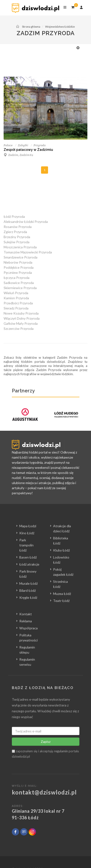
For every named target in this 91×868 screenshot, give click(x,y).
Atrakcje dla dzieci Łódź (62, 528)
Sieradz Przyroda (16, 308)
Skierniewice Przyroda (20, 288)
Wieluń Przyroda (16, 293)
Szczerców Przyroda (19, 329)
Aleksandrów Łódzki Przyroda (26, 222)
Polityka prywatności (28, 638)
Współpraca (28, 628)
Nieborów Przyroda (18, 262)
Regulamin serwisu (27, 662)
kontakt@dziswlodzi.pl (44, 792)
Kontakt (26, 614)
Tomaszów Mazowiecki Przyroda (28, 252)
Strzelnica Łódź (60, 584)
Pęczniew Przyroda (18, 272)
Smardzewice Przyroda (21, 257)
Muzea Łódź (62, 594)
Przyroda (40, 145)
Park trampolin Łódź (26, 545)
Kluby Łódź (61, 550)
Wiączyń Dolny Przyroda (22, 318)
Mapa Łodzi (28, 526)
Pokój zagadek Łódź (63, 572)
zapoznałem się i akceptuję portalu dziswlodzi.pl (45, 754)
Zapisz (46, 742)
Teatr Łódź (61, 601)
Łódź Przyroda (14, 216)
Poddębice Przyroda (19, 267)
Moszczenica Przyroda (20, 247)
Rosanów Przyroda (18, 227)
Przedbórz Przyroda (18, 303)
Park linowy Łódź (28, 574)
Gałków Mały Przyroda (21, 323)
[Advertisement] (51, 56)
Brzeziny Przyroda (17, 237)
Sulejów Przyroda (17, 242)
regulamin (61, 751)
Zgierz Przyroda (15, 232)
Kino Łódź (27, 533)
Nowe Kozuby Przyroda (21, 313)
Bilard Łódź (28, 590)
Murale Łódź (28, 583)
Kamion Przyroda (16, 298)
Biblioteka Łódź (61, 541)
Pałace (8, 145)
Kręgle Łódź (28, 597)
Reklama (26, 621)
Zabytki (23, 145)
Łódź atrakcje (29, 564)
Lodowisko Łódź (61, 560)
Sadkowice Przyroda (19, 283)
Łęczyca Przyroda (17, 278)
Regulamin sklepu (27, 650)
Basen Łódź (28, 557)
